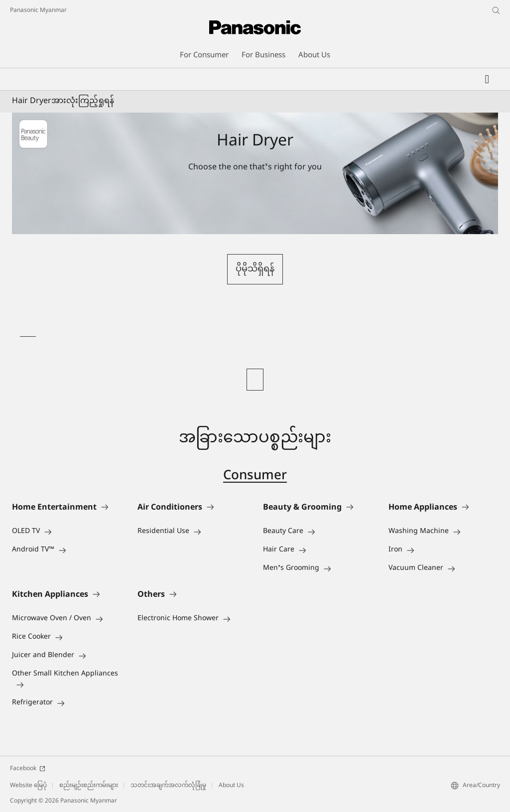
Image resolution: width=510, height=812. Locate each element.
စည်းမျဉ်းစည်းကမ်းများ (89, 786)
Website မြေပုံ (28, 786)
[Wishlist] (487, 79)
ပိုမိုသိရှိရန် (255, 269)
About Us (231, 786)
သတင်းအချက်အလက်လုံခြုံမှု (168, 786)
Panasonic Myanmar (38, 10)
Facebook (28, 769)
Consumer (255, 476)
